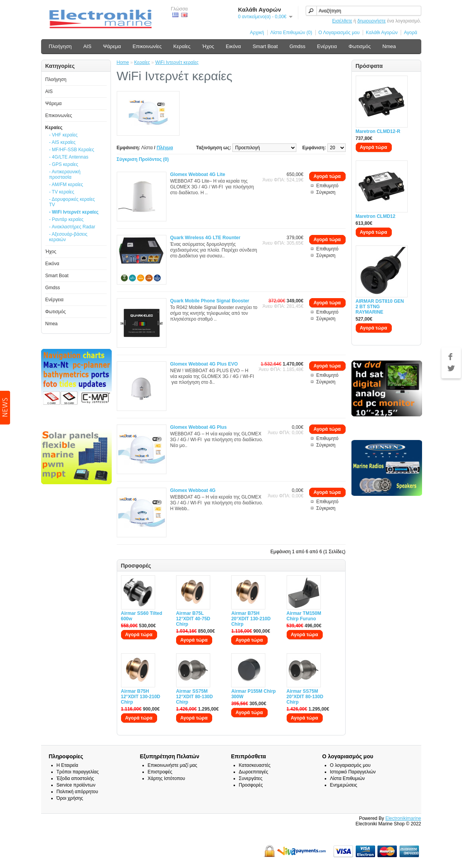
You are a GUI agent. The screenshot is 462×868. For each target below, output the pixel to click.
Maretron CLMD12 (376, 216)
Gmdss (297, 46)
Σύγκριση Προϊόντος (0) (143, 159)
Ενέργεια (327, 46)
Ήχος (208, 46)
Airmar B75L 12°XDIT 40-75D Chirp (193, 619)
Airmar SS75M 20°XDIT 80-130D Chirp (305, 697)
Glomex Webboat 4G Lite (198, 174)
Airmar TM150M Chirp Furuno (304, 616)
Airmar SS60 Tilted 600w (142, 616)
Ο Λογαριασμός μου (339, 33)
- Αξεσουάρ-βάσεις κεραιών (68, 237)
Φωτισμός (359, 46)
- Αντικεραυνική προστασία (65, 174)
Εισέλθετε (342, 21)
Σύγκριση (326, 192)
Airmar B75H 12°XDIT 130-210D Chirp (141, 697)
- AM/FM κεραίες (66, 185)
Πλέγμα (165, 148)
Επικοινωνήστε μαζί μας (173, 765)
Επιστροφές (160, 772)
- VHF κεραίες (64, 135)
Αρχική (257, 33)
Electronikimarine (403, 818)
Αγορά (410, 33)
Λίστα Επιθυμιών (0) (291, 33)
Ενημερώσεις (344, 785)
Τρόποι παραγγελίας (78, 772)
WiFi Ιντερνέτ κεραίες (177, 62)
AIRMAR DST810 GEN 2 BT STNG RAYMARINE (380, 307)
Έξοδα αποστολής (75, 778)
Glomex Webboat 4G (193, 490)
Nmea (389, 46)
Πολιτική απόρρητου (77, 792)
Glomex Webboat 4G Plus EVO (204, 364)
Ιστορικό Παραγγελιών (353, 772)
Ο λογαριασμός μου (350, 765)
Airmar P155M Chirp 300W (253, 694)
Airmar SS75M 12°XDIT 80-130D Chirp (195, 697)
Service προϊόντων (76, 785)
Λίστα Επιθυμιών (348, 778)
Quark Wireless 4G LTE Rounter (205, 238)
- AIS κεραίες (62, 142)
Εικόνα (233, 46)
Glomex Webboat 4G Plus (199, 427)
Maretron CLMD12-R (378, 131)
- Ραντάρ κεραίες (67, 219)
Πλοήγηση (60, 46)
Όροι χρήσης (70, 798)
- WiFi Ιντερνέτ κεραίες (74, 212)
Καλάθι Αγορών (382, 33)
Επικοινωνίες (147, 46)
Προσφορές (251, 785)
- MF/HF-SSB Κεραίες (72, 150)
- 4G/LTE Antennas (69, 157)
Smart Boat (265, 46)
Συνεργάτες (251, 778)
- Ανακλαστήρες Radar (72, 227)
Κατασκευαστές (255, 765)
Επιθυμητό (327, 186)
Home (123, 62)
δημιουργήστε (371, 21)
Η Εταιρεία (67, 765)
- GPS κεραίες (64, 164)
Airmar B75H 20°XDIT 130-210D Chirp (251, 619)
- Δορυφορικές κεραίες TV (72, 202)
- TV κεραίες (62, 192)
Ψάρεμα (112, 46)
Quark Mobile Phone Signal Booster (210, 301)
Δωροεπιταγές (254, 772)
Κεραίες (182, 46)
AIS (87, 46)
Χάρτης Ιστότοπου (167, 778)
